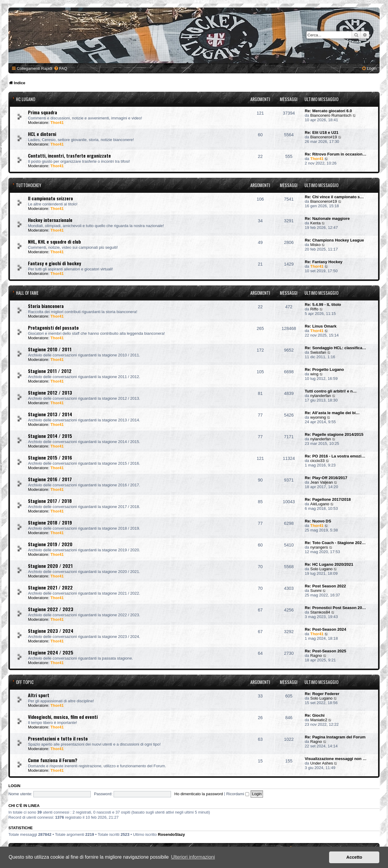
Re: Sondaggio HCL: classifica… (335, 348)
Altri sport (39, 695)
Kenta (315, 223)
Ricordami (238, 794)
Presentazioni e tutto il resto (58, 738)
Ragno (316, 656)
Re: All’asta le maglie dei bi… (332, 413)
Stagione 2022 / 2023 (51, 609)
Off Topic (25, 682)
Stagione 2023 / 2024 (51, 631)
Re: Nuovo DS (318, 521)
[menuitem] (60, 68)
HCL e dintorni (42, 134)
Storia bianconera (46, 306)
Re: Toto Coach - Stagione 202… (335, 543)
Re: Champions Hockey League (334, 240)
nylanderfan (321, 396)
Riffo (314, 309)
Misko (315, 245)
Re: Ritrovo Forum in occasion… (336, 154)
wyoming (318, 417)
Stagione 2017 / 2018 (50, 501)
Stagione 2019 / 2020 (50, 544)
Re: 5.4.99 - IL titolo (323, 305)
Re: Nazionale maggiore (327, 219)
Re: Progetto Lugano (324, 369)
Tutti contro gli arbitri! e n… (331, 391)
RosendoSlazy (171, 834)
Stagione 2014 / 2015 (50, 436)
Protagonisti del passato (53, 328)
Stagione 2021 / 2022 (50, 587)
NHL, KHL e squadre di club (54, 242)
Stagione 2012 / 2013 (50, 392)
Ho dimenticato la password (199, 794)
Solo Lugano (321, 569)
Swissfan (318, 352)
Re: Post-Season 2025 (325, 651)
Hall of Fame (27, 293)
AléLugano (320, 504)
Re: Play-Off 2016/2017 (326, 478)
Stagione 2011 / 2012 (50, 371)
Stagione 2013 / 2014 (50, 414)
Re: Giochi (315, 715)
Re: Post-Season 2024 (325, 629)
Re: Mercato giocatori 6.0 (328, 111)
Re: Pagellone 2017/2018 (328, 499)
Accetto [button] (354, 857)
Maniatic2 (319, 720)
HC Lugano (26, 99)
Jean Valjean (321, 482)
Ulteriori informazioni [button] (193, 857)
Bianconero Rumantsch (331, 115)
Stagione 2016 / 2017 (50, 479)
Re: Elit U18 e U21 (322, 132)
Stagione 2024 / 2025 (51, 652)
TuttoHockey (29, 185)
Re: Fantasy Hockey (324, 262)
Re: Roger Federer (322, 694)
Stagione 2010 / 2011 (50, 349)
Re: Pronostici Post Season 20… (335, 608)
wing (314, 374)
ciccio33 (317, 461)
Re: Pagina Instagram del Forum (335, 737)
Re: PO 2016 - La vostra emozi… (335, 456)
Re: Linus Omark (321, 326)
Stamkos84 (320, 612)
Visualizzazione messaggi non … (336, 759)
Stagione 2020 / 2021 (50, 566)
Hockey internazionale (50, 220)
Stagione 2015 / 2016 (50, 457)
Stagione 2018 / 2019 (50, 522)
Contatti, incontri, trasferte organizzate (69, 155)
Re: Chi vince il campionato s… (334, 197)
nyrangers (319, 547)
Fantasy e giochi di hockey (55, 263)
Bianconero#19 (324, 137)
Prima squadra (43, 112)
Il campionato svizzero (50, 198)
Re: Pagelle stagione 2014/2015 (334, 434)
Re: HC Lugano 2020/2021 (329, 564)
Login (14, 786)
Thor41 (57, 123)
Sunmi (316, 591)
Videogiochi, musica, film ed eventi (63, 717)
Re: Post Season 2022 (325, 586)
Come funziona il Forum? (53, 760)
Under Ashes (322, 763)
